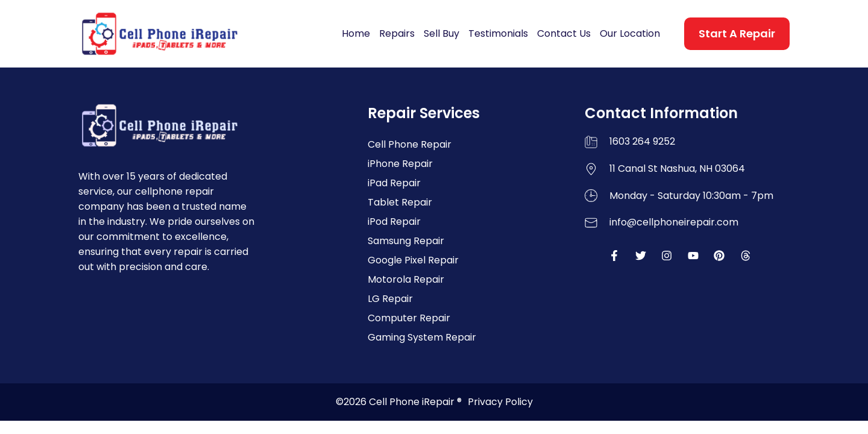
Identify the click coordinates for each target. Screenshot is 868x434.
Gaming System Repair (422, 337)
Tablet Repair (400, 202)
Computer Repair (409, 318)
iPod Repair (394, 222)
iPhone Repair (400, 164)
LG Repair (390, 299)
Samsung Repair (406, 241)
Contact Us (564, 33)
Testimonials (498, 33)
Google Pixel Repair (413, 260)
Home (356, 33)
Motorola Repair (406, 279)
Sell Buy (442, 33)
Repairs (397, 33)
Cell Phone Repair (410, 144)
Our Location (630, 33)
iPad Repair (394, 183)
